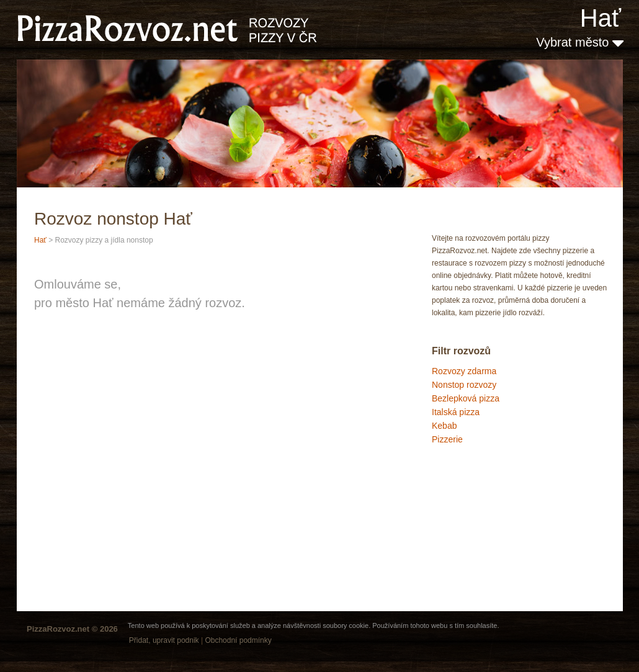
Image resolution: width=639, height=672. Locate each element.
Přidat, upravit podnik (164, 640)
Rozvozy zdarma (464, 371)
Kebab (444, 426)
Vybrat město (580, 42)
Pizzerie (447, 439)
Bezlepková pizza (466, 398)
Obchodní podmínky (238, 640)
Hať (601, 18)
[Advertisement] (494, 499)
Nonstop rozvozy (464, 385)
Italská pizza (456, 412)
